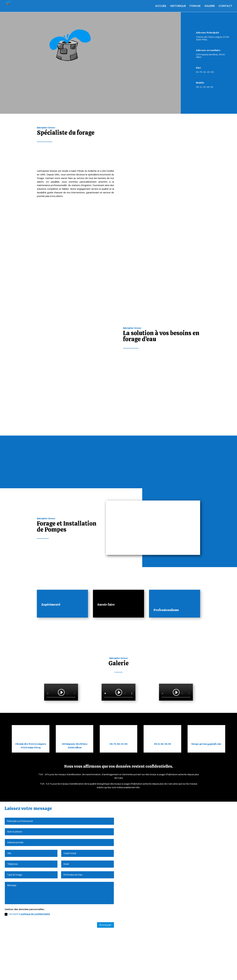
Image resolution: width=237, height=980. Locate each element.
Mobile (200, 83)
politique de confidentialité (35, 882)
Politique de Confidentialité (83, 974)
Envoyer (106, 893)
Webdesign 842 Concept (176, 974)
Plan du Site (109, 974)
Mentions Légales (54, 974)
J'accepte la (27, 882)
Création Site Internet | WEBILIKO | (139, 974)
